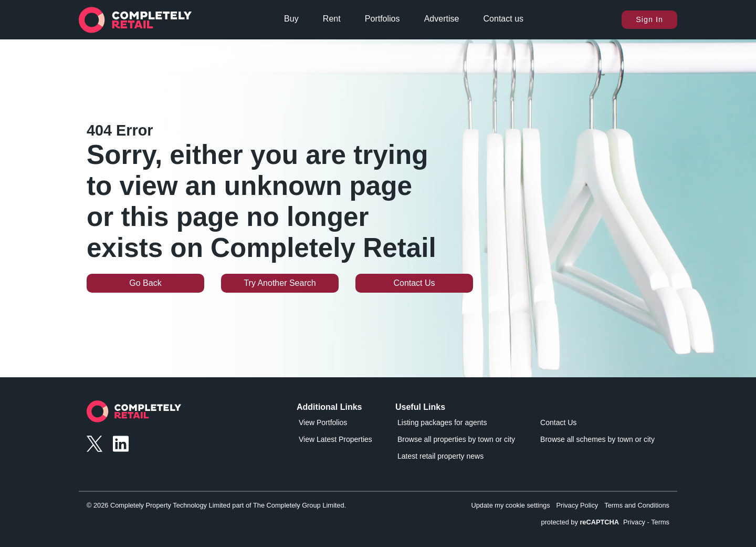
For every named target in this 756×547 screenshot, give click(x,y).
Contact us (503, 19)
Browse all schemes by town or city (597, 439)
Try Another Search (280, 283)
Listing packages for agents (442, 422)
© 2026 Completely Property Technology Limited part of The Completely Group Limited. (216, 505)
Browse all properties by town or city (456, 439)
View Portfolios (323, 422)
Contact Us (414, 283)
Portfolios (382, 19)
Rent (332, 19)
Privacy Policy (577, 505)
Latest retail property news (440, 456)
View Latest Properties (335, 439)
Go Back (145, 283)
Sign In (649, 19)
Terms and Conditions (637, 505)
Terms (660, 522)
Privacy (634, 522)
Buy (291, 19)
